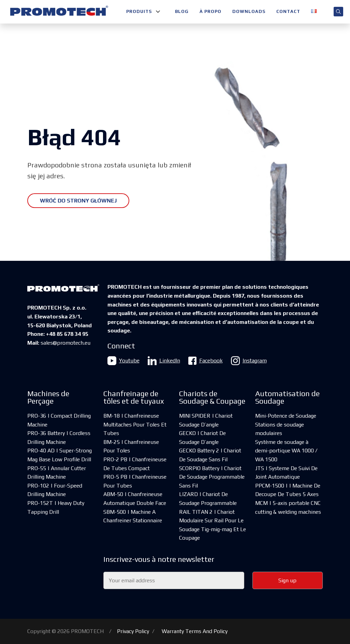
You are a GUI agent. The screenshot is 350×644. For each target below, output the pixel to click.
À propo (210, 11)
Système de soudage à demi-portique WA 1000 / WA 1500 (286, 451)
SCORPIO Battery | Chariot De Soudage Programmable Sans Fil (212, 477)
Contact (288, 11)
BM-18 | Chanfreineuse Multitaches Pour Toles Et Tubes (135, 424)
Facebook (206, 361)
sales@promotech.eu (65, 343)
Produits (139, 11)
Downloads (249, 11)
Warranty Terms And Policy (195, 631)
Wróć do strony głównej (78, 201)
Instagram (249, 361)
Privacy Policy (133, 631)
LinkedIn (164, 361)
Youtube (123, 361)
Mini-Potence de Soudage (286, 416)
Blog (182, 11)
